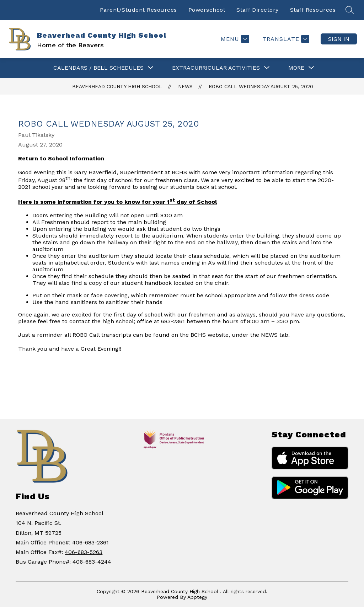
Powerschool (207, 10)
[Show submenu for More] (296, 68)
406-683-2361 (90, 542)
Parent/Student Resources (138, 10)
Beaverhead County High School (117, 86)
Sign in (339, 39)
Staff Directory (258, 10)
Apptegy (197, 597)
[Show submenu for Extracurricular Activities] (216, 68)
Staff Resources (313, 10)
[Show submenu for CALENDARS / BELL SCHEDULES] (98, 68)
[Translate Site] (285, 39)
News (185, 86)
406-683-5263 (84, 552)
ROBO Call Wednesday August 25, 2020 (261, 86)
